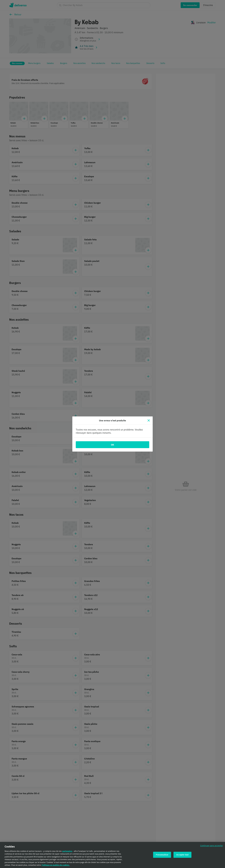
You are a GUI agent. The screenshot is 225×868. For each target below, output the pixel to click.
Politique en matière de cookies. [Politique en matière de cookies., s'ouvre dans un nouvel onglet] (56, 866)
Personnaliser (162, 856)
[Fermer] (149, 420)
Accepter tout (182, 856)
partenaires (67, 852)
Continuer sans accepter (212, 847)
